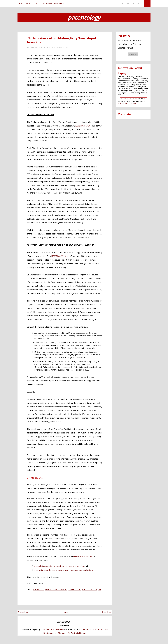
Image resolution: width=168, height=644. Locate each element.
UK (100, 590)
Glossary (48, 3)
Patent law (75, 590)
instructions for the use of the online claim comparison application (64, 570)
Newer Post (23, 612)
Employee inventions (56, 590)
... (69, 47)
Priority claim (90, 590)
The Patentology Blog (31, 629)
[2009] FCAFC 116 (59, 256)
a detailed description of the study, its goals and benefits (59, 566)
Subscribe (133, 54)
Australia (39, 590)
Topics (37, 3)
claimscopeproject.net (83, 556)
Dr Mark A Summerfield (54, 629)
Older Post (107, 612)
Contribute (59, 3)
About (29, 3)
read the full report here (127, 104)
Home (21, 3)
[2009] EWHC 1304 (83, 126)
